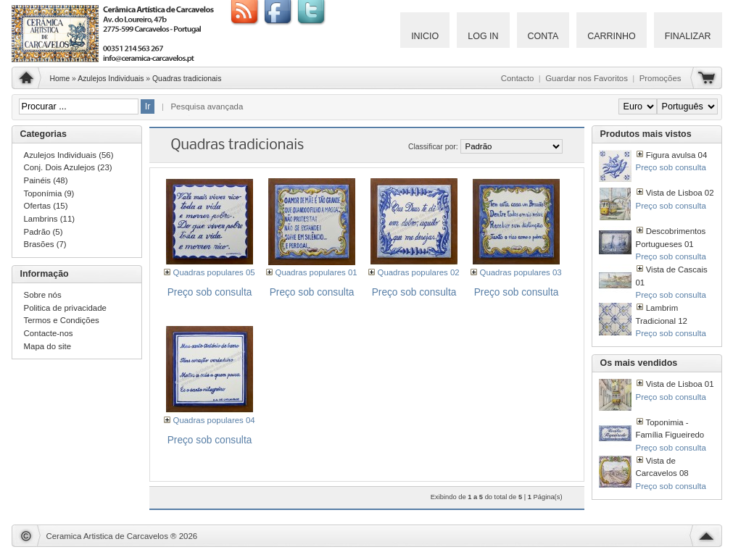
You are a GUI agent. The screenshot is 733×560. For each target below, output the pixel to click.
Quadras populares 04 (214, 420)
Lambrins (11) (50, 219)
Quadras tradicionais (187, 79)
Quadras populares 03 (521, 272)
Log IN (483, 36)
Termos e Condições (62, 320)
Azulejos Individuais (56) (69, 155)
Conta (543, 36)
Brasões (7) (45, 244)
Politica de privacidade (65, 308)
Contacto (518, 78)
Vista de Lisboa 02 (680, 193)
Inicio (425, 36)
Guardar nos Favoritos (587, 78)
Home (60, 79)
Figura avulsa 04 (677, 155)
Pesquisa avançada (207, 106)
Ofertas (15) (46, 206)
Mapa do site (48, 346)
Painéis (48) (46, 180)
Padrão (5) (44, 232)
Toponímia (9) (49, 193)
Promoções (660, 78)
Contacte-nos (49, 333)
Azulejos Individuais (111, 79)
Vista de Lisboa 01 (680, 384)
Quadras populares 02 (419, 272)
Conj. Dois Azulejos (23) (68, 167)
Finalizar (688, 36)
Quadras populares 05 (214, 272)
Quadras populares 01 (316, 272)
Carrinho (612, 36)
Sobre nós (43, 295)
